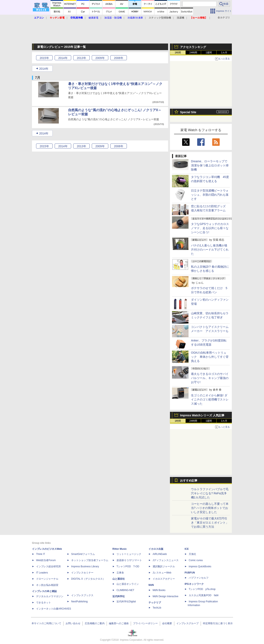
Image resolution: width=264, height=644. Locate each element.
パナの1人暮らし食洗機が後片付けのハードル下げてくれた (210, 250)
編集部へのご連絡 (119, 623)
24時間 (193, 53)
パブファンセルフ (199, 578)
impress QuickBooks (200, 566)
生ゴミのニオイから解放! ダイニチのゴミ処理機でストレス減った (210, 399)
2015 (44, 58)
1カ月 (224, 53)
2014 (63, 58)
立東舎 (120, 573)
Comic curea (196, 560)
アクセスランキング (193, 47)
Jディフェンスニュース (166, 560)
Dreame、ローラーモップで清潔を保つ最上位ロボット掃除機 (210, 165)
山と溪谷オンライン (128, 584)
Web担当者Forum (46, 560)
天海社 (192, 554)
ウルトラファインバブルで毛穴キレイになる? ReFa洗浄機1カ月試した (210, 493)
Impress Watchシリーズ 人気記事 (202, 415)
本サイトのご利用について (46, 623)
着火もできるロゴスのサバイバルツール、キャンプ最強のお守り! (210, 378)
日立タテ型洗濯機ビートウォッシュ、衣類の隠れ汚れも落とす (210, 195)
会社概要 (167, 623)
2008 (118, 58)
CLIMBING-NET (125, 590)
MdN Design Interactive (166, 596)
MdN (151, 585)
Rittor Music (120, 549)
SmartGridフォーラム (83, 554)
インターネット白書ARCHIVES (54, 609)
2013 (81, 58)
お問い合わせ (73, 623)
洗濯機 (180, 18)
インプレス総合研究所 (48, 566)
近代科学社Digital (126, 602)
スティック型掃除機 (160, 18)
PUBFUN (190, 573)
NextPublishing (79, 602)
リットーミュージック (129, 554)
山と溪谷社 (119, 579)
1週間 (209, 53)
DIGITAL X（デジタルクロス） (88, 579)
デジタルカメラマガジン (50, 596)
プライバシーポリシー (145, 623)
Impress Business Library (85, 566)
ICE (187, 549)
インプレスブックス (82, 595)
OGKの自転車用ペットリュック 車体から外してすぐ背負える (210, 357)
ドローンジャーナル (47, 579)
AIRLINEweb (160, 554)
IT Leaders (42, 573)
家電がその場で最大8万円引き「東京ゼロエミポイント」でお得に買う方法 (210, 523)
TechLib (157, 608)
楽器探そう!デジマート (129, 560)
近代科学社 (119, 596)
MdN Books (159, 590)
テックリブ (155, 603)
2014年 (44, 69)
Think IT (41, 554)
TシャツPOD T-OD (128, 566)
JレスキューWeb (162, 573)
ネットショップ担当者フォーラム (90, 560)
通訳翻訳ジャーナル (164, 566)
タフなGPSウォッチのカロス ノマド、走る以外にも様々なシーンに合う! (210, 228)
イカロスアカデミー (164, 579)
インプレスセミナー (82, 573)
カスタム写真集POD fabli (204, 595)
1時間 (178, 53)
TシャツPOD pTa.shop (202, 589)
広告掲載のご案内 (95, 623)
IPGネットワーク (194, 584)
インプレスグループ (187, 623)
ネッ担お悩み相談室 (47, 585)
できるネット (44, 603)
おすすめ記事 (189, 480)
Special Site (188, 112)
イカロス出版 (156, 549)
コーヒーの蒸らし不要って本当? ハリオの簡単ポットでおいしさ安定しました (210, 508)
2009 (100, 58)
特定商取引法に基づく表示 (218, 623)
